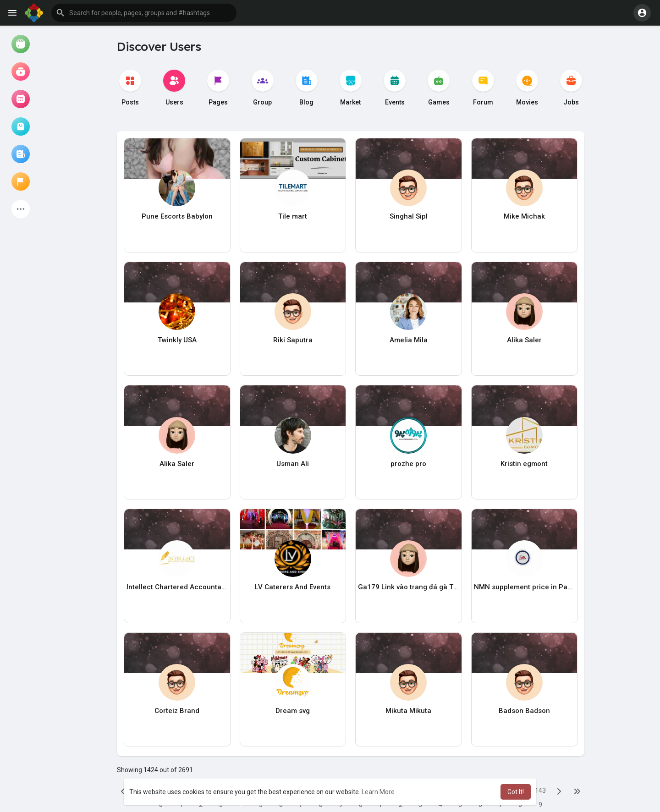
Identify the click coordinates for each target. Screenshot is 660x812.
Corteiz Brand (177, 711)
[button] (144, 13)
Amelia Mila (409, 340)
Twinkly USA (177, 340)
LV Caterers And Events (293, 587)
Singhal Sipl (409, 216)
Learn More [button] (378, 792)
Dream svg (293, 711)
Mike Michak (524, 216)
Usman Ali (293, 464)
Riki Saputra (293, 340)
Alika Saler (524, 340)
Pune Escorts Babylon (177, 216)
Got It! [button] (516, 792)
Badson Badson (524, 711)
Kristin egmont (524, 464)
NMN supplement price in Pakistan (525, 587)
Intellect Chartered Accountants (177, 587)
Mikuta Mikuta (408, 711)
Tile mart (293, 216)
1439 (540, 793)
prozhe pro (408, 464)
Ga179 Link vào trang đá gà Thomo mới (409, 587)
